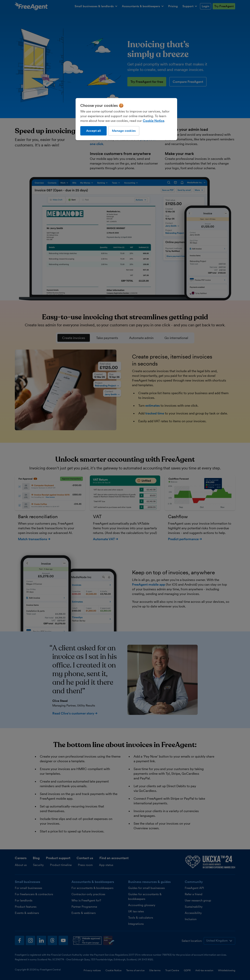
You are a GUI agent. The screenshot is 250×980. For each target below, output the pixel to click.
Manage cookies (124, 131)
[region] (126, 119)
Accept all (93, 131)
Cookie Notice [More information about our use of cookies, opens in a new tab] (154, 121)
